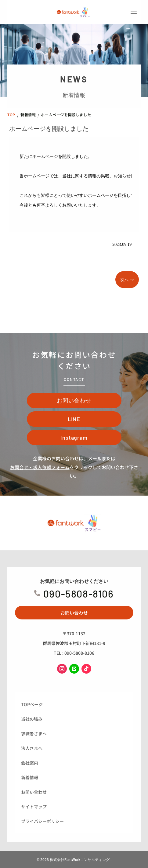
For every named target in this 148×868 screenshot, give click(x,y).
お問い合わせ (74, 400)
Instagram (74, 437)
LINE (74, 419)
